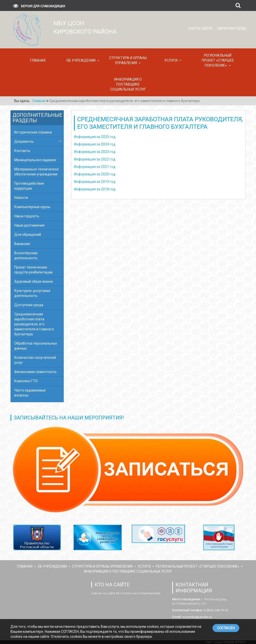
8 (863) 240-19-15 (215, 610)
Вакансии (22, 244)
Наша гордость (27, 216)
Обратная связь (232, 28)
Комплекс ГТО (26, 381)
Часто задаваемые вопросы (30, 393)
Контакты (22, 151)
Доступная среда (29, 305)
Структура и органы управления (128, 60)
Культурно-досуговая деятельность (32, 293)
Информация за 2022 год (95, 159)
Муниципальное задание (35, 160)
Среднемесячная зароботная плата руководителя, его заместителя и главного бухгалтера (34, 324)
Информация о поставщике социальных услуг (128, 84)
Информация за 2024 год (95, 144)
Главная (38, 60)
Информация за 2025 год (95, 137)
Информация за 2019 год (95, 182)
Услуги (171, 60)
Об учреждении (81, 60)
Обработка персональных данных (36, 346)
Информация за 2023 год (95, 152)
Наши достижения (29, 225)
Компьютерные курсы (32, 207)
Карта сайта (200, 28)
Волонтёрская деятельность (26, 256)
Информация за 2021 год (95, 167)
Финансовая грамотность (35, 372)
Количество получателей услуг (35, 360)
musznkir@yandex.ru (197, 617)
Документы (24, 141)
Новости (21, 198)
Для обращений (28, 235)
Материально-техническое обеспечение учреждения (36, 172)
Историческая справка (33, 132)
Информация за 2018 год (95, 189)
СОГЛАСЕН (226, 628)
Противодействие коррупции (29, 186)
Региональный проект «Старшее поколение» (218, 60)
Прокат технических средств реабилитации (33, 270)
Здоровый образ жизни (33, 281)
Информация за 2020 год (95, 174)
